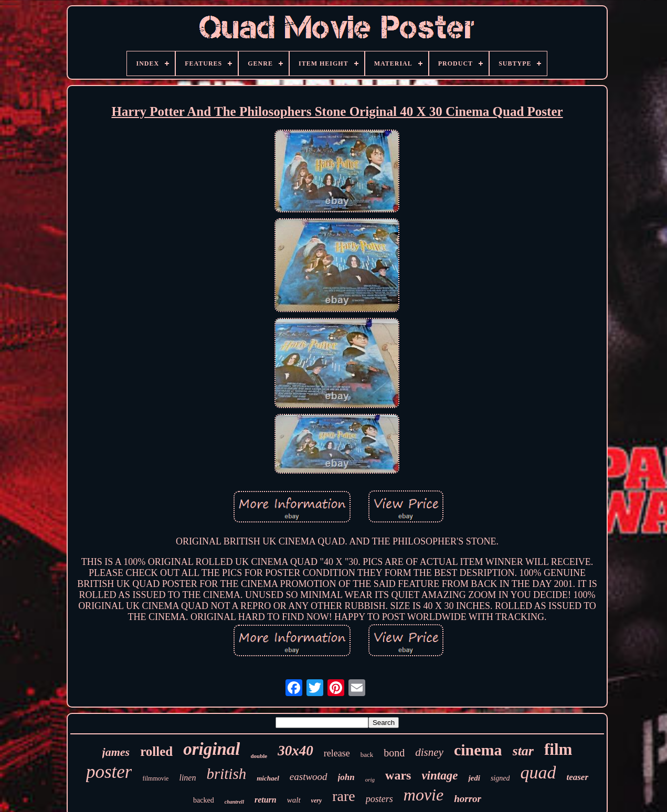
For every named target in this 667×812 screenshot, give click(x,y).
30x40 (295, 751)
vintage (440, 776)
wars (398, 775)
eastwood (309, 777)
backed (204, 800)
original (211, 749)
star (523, 751)
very (317, 800)
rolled (156, 751)
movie (424, 795)
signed (500, 778)
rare (344, 796)
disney (429, 752)
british (226, 774)
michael (268, 778)
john (346, 777)
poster (109, 772)
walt (294, 800)
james (116, 752)
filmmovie (155, 778)
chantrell (234, 802)
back (367, 755)
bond (394, 753)
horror (468, 799)
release (337, 753)
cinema (478, 750)
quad (538, 772)
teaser (577, 777)
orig (370, 779)
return (266, 800)
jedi (474, 778)
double (259, 756)
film (558, 749)
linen (187, 778)
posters (379, 799)
